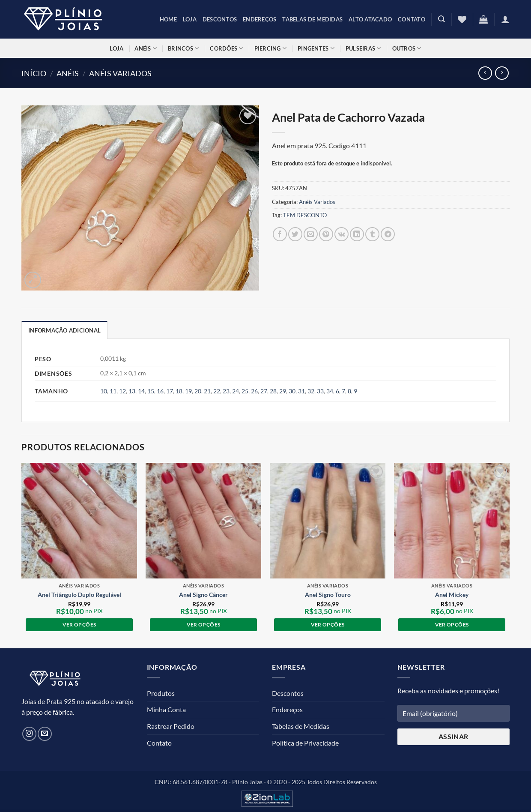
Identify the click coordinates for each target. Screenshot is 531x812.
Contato (412, 19)
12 (122, 391)
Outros (407, 48)
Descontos (220, 19)
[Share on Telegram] (388, 234)
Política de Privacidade (305, 743)
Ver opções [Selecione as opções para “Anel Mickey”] (452, 625)
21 (207, 391)
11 (113, 391)
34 (330, 391)
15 (151, 391)
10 (104, 391)
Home (168, 19)
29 (283, 391)
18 (179, 391)
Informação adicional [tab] (64, 330)
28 (273, 391)
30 (292, 391)
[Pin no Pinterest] (326, 234)
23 (226, 391)
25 (245, 391)
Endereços (260, 19)
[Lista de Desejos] (462, 19)
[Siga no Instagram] (29, 734)
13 (132, 391)
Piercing (271, 48)
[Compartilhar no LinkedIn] (357, 234)
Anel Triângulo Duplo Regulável (79, 595)
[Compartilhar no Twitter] (295, 234)
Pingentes (316, 48)
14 (141, 391)
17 (170, 391)
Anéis (146, 48)
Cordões (226, 48)
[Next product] (485, 73)
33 (320, 391)
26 (254, 391)
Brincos (183, 48)
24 (236, 391)
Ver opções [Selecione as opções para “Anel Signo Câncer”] (203, 625)
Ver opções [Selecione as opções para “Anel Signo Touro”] (328, 625)
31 (301, 391)
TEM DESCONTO (305, 215)
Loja (190, 19)
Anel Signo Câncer (203, 595)
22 (217, 391)
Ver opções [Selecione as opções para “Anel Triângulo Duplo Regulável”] (79, 625)
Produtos (161, 693)
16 (160, 391)
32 (311, 391)
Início (34, 73)
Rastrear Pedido (171, 726)
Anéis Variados (120, 73)
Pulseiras (363, 48)
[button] (442, 19)
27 (264, 391)
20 (198, 391)
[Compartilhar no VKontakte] (342, 234)
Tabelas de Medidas (312, 19)
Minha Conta (166, 709)
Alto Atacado (370, 19)
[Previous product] (502, 73)
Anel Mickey (452, 595)
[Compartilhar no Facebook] (280, 234)
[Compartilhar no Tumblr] (372, 234)
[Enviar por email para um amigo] (311, 234)
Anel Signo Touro (328, 595)
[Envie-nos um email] (45, 734)
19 (188, 391)
